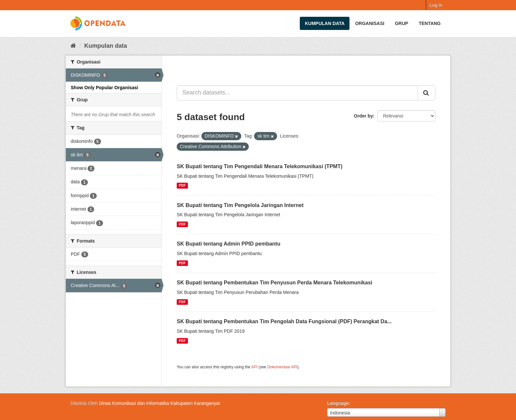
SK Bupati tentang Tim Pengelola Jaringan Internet (240, 205)
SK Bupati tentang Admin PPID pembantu (229, 244)
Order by (363, 116)
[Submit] (426, 93)
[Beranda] (73, 46)
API (254, 367)
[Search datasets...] (297, 93)
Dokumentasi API (282, 367)
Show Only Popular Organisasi (104, 88)
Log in (436, 5)
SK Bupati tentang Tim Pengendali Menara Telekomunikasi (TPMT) (259, 166)
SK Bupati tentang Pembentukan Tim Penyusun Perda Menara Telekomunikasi (274, 283)
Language (338, 403)
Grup (401, 23)
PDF (182, 186)
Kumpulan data (325, 23)
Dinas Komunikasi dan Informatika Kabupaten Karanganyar (160, 403)
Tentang (430, 23)
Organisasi (370, 23)
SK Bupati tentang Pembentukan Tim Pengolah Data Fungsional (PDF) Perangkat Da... (284, 321)
